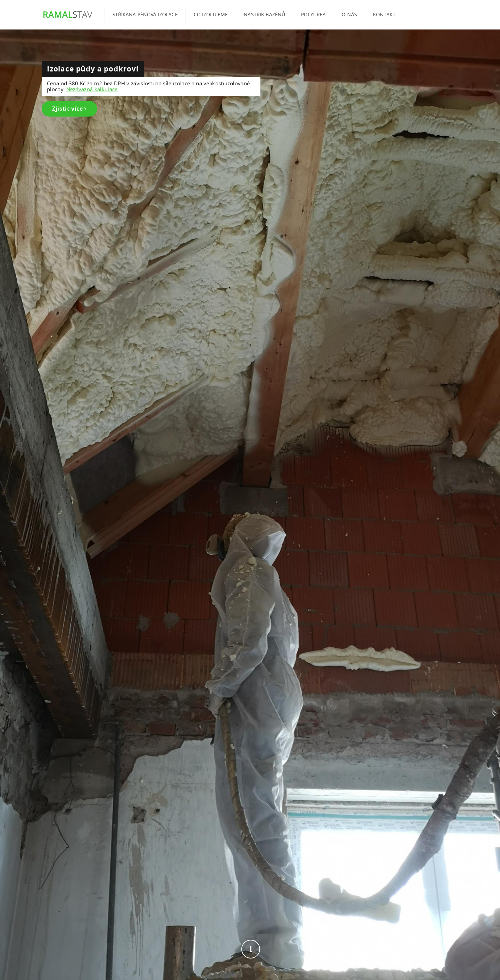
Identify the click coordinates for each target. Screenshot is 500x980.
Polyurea (313, 15)
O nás (349, 15)
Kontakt (384, 15)
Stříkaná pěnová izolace (145, 15)
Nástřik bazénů (264, 15)
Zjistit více (69, 109)
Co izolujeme (211, 15)
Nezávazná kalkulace (92, 89)
